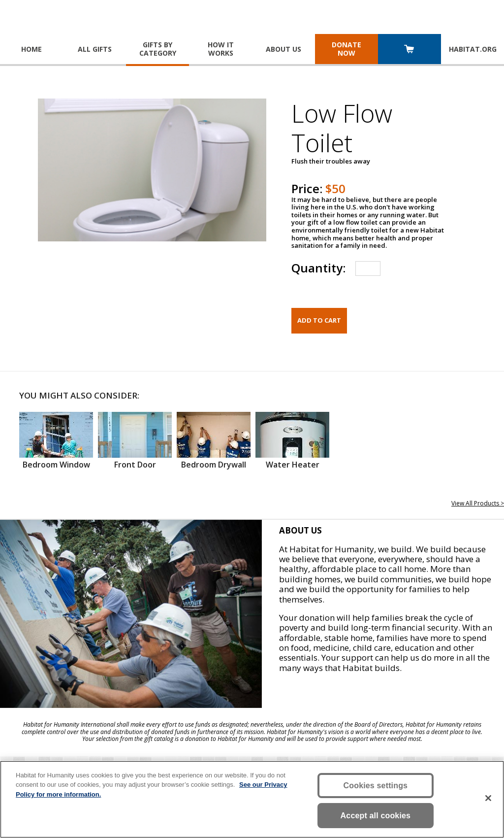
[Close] (488, 798)
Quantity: (318, 268)
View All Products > (478, 503)
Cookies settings (376, 786)
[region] (252, 799)
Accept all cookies (376, 816)
